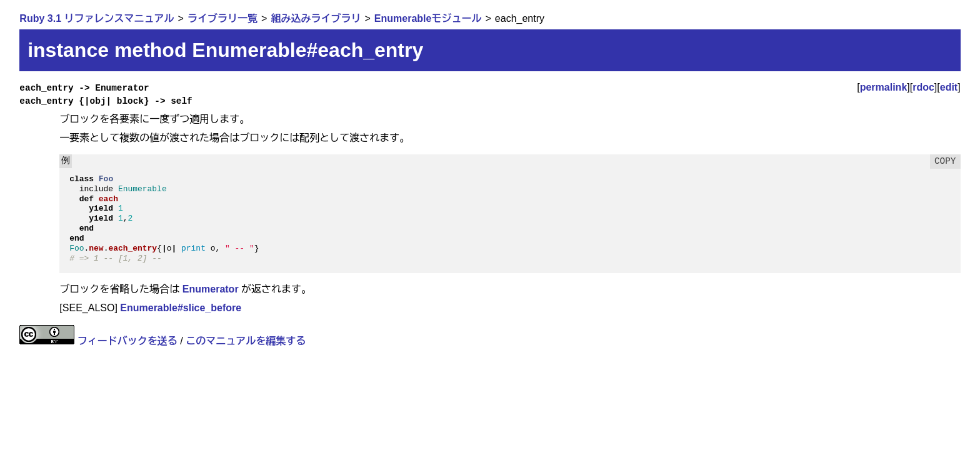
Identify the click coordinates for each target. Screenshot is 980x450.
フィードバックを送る (127, 341)
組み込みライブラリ (316, 18)
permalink (884, 87)
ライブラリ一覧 (222, 18)
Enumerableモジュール (428, 18)
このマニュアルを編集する (246, 341)
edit (949, 87)
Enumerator (211, 289)
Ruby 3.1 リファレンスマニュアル (97, 18)
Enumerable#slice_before (181, 308)
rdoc (923, 87)
